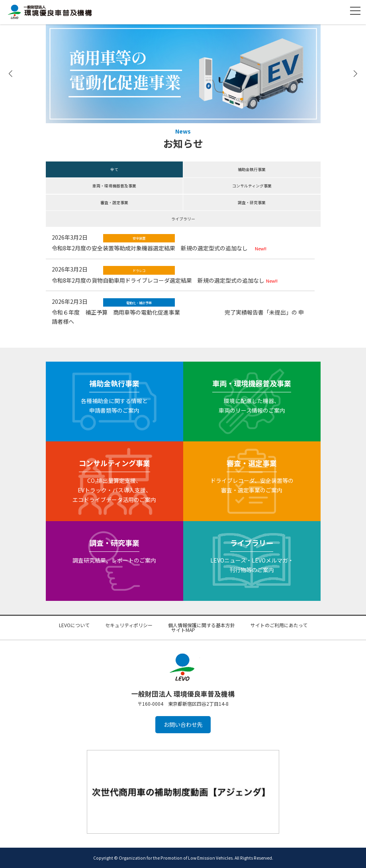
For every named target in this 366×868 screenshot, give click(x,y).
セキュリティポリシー (129, 625)
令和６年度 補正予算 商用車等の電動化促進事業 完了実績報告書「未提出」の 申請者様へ (178, 317)
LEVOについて (74, 625)
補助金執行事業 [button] (252, 169)
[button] (355, 74)
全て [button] (114, 169)
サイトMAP (183, 630)
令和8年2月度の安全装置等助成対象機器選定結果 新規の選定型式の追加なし (153, 248)
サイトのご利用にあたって (279, 625)
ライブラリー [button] (183, 219)
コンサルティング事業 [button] (252, 186)
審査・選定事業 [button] (114, 203)
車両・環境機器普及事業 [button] (114, 186)
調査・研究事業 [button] (252, 203)
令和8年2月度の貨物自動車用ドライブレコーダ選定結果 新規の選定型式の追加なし (158, 280)
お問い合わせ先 (183, 725)
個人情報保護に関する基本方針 (202, 625)
